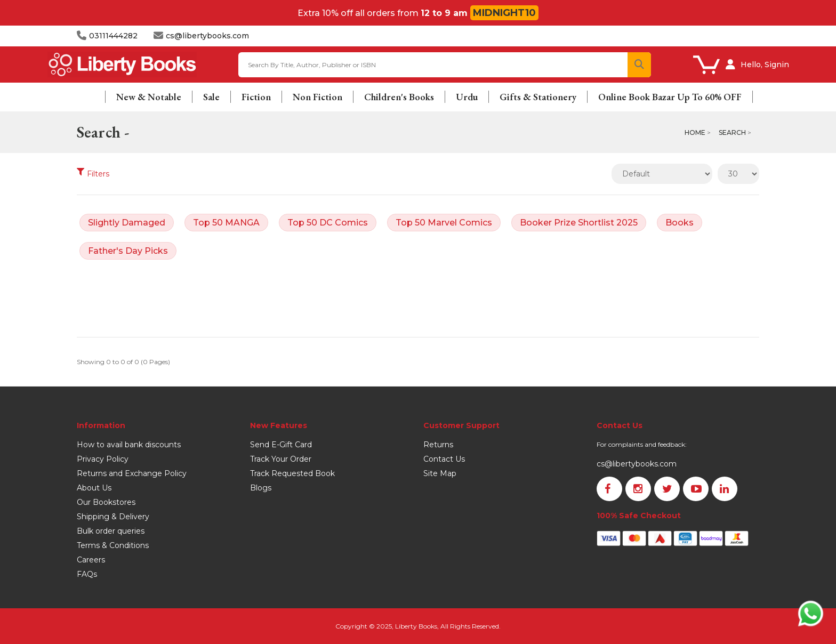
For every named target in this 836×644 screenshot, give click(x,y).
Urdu (467, 97)
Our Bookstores (106, 502)
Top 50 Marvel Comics (444, 223)
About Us (94, 488)
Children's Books (399, 97)
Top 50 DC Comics (328, 223)
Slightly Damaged (127, 223)
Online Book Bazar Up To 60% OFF (670, 97)
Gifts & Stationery (538, 97)
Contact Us (444, 459)
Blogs (261, 488)
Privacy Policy (103, 459)
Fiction (256, 97)
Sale (211, 97)
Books (680, 223)
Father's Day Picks (128, 251)
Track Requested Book (292, 473)
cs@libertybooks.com (637, 464)
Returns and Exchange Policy (132, 473)
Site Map (440, 473)
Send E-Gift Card (281, 445)
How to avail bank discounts (129, 445)
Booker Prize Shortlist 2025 (579, 223)
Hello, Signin (765, 65)
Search (732, 132)
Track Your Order (281, 459)
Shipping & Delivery (113, 517)
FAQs (87, 574)
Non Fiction (317, 97)
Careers (91, 560)
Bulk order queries (111, 531)
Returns (438, 445)
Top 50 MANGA (226, 223)
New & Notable (149, 97)
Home (695, 132)
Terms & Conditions (113, 545)
